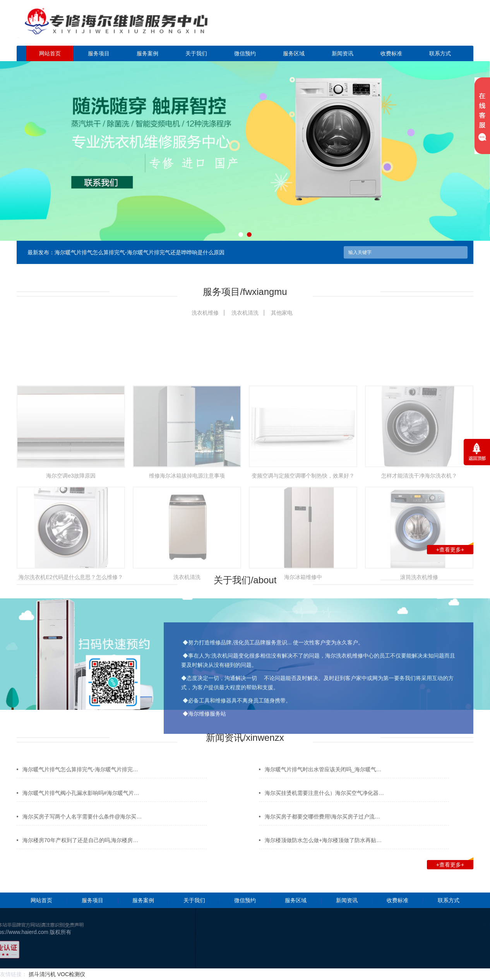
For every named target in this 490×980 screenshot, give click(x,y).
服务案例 (147, 53)
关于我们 (196, 53)
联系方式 (440, 53)
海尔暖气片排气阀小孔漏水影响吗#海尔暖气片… (81, 806)
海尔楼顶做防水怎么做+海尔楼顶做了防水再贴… (323, 853)
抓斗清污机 (42, 974)
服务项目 (99, 53)
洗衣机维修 (205, 313)
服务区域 (294, 53)
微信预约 (245, 53)
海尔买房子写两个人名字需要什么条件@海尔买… (82, 829)
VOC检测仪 (71, 974)
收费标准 (391, 53)
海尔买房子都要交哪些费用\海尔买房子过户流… (322, 829)
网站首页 (50, 53)
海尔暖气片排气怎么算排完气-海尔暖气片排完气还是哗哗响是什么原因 (140, 252)
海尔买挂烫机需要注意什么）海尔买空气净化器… (324, 806)
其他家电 (282, 313)
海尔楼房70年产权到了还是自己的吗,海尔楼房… (80, 853)
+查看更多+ (455, 549)
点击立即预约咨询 (419, 27)
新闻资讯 (343, 53)
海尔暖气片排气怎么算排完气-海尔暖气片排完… (80, 782)
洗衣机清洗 (245, 313)
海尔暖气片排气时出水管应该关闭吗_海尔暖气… (323, 782)
